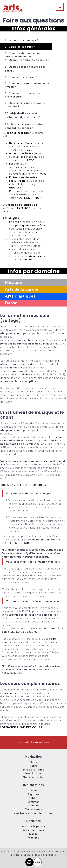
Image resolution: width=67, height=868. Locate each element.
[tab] (26, 40)
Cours (33, 766)
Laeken (33, 790)
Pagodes (33, 794)
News (33, 762)
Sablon (34, 798)
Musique (34, 837)
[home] (13, 7)
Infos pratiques (34, 769)
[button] (60, 7)
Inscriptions (33, 773)
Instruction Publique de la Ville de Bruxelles (33, 855)
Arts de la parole (34, 826)
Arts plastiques (33, 830)
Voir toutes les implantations (33, 813)
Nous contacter (33, 777)
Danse (33, 834)
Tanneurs (34, 805)
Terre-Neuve (33, 809)
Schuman (33, 802)
